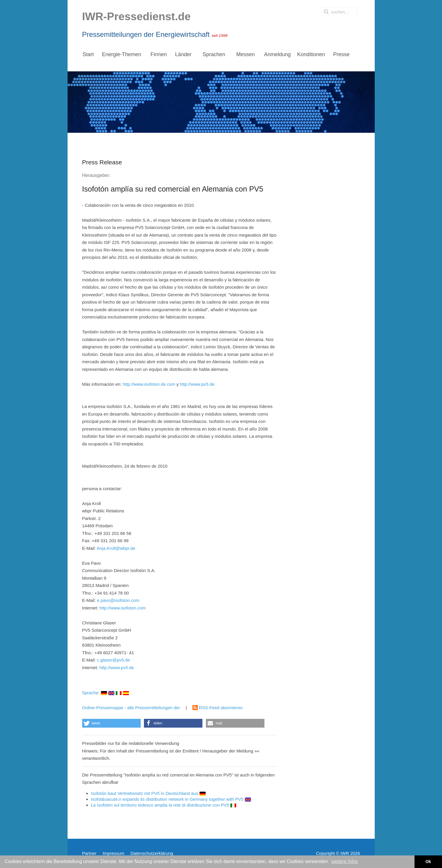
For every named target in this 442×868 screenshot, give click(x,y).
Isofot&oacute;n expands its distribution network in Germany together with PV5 (171, 799)
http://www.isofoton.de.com (149, 384)
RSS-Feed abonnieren (217, 708)
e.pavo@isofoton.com (118, 600)
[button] (111, 723)
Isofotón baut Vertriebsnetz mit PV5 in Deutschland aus (148, 793)
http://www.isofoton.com (123, 608)
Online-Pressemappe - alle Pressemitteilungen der (132, 708)
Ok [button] (428, 862)
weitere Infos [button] (345, 861)
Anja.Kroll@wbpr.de (116, 548)
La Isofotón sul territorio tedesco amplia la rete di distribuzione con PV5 (164, 805)
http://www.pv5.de (197, 384)
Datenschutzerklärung (152, 853)
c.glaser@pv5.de (113, 660)
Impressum (113, 853)
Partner (89, 853)
